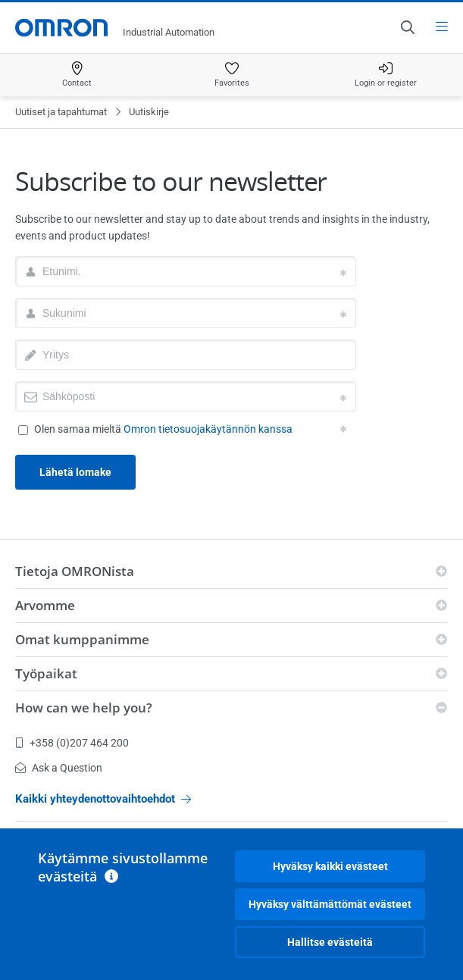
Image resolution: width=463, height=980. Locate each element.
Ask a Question (59, 768)
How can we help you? (84, 708)
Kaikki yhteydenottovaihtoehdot (103, 799)
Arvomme (45, 605)
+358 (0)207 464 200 (72, 743)
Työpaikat (46, 673)
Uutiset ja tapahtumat (61, 112)
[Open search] (407, 27)
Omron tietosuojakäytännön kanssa (208, 429)
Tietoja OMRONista (75, 571)
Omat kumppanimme (82, 639)
